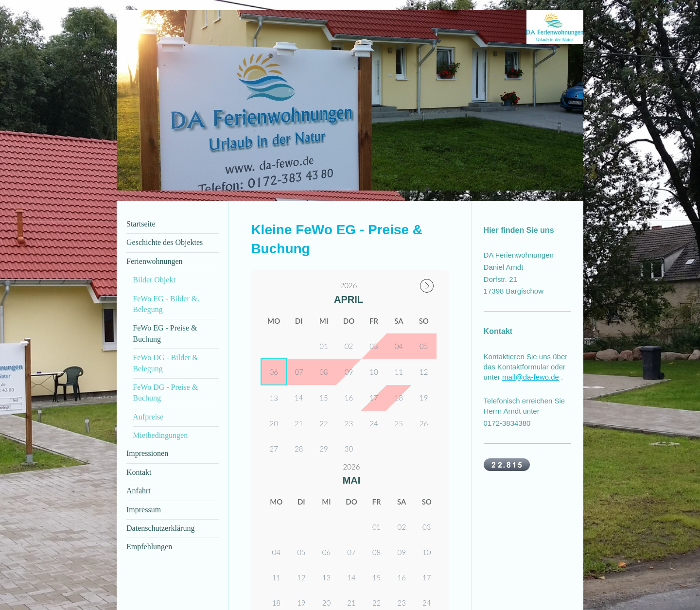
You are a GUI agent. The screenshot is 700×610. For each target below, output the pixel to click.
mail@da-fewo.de (531, 377)
